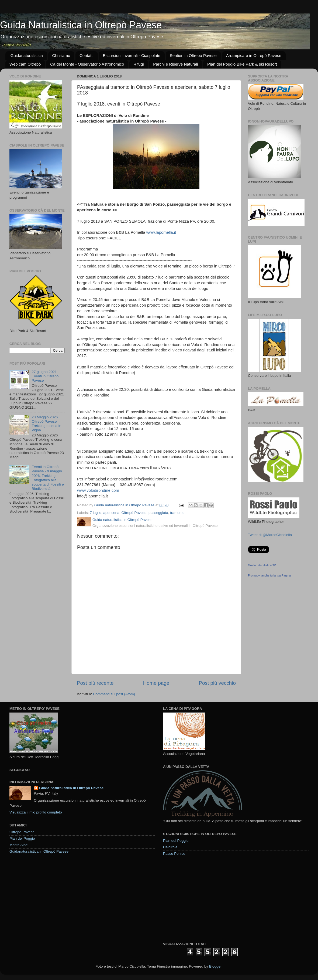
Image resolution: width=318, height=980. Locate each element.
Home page (156, 683)
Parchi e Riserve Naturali (175, 64)
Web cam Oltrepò (25, 64)
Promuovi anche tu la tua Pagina (269, 575)
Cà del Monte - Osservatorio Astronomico (87, 64)
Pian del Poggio (22, 838)
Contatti (87, 55)
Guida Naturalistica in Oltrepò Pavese (81, 25)
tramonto (177, 513)
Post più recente (95, 683)
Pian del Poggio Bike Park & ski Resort (242, 64)
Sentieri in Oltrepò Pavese (193, 55)
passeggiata (158, 513)
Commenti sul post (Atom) (114, 694)
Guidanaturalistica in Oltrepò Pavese (39, 851)
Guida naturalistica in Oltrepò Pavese (71, 788)
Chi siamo (61, 55)
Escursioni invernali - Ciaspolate (131, 55)
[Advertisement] (203, 898)
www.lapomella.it (161, 232)
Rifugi (139, 64)
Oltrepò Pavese (134, 513)
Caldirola (170, 847)
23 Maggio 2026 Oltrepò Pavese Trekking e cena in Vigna (46, 424)
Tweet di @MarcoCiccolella (270, 535)
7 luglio (96, 513)
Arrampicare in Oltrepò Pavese (254, 55)
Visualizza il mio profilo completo (36, 812)
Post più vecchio (217, 683)
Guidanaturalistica (27, 55)
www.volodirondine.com (98, 490)
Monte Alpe (19, 845)
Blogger (215, 966)
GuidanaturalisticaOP (262, 565)
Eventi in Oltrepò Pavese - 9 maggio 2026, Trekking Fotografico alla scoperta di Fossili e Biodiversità (48, 478)
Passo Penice (174, 854)
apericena (111, 513)
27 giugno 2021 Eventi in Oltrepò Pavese (45, 376)
